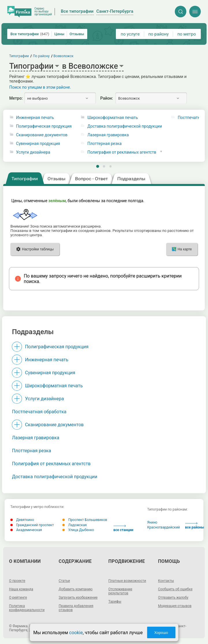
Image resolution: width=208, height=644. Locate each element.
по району (158, 34)
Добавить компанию (76, 589)
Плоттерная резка (104, 144)
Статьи (64, 581)
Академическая (26, 530)
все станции (123, 528)
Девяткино (22, 520)
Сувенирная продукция (38, 144)
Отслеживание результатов (120, 591)
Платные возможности (127, 581)
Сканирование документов (42, 135)
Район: (107, 98)
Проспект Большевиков (85, 520)
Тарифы (115, 602)
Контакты (166, 581)
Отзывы (77, 34)
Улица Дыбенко (78, 530)
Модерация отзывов (175, 606)
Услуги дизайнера (33, 152)
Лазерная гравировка (108, 135)
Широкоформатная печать (113, 118)
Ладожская (75, 525)
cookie (76, 633)
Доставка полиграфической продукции (125, 126)
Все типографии (30, 34)
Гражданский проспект (32, 525)
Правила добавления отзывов (76, 608)
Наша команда (21, 589)
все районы (195, 526)
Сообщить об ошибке (175, 589)
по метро (187, 34)
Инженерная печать (35, 118)
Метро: (16, 98)
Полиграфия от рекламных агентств (122, 152)
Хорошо (161, 633)
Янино (152, 522)
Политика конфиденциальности (27, 608)
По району (41, 56)
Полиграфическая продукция (44, 126)
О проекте (17, 581)
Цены (59, 34)
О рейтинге (18, 598)
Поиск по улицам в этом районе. (40, 87)
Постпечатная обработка (39, 412)
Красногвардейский (163, 527)
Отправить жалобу (173, 598)
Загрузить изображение (78, 598)
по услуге (130, 34)
